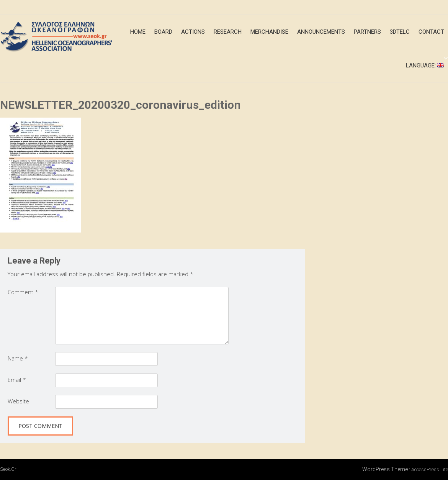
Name (18, 358)
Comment (23, 292)
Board (163, 32)
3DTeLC (400, 32)
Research (228, 32)
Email (17, 380)
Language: (425, 66)
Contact (431, 32)
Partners (367, 32)
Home (138, 32)
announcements (321, 32)
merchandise (269, 32)
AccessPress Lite (430, 469)
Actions (193, 32)
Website (18, 401)
